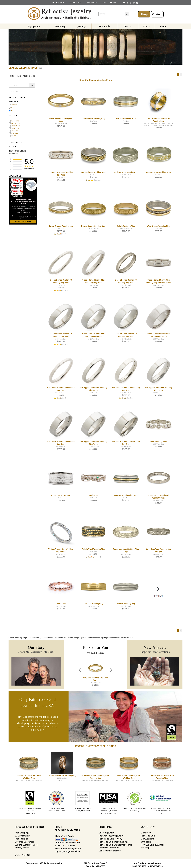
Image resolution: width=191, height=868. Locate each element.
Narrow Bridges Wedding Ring (61, 226)
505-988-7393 (156, 866)
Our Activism (147, 839)
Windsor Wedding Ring (126, 604)
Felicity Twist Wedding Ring (93, 549)
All (12, 111)
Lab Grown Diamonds (110, 851)
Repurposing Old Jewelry (111, 836)
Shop (144, 14)
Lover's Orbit (61, 604)
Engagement (34, 26)
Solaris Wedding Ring (126, 226)
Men (13, 108)
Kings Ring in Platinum (61, 495)
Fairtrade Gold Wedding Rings (114, 842)
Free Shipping (22, 833)
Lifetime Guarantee (24, 842)
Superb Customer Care (26, 845)
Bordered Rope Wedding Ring (93, 172)
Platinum (15, 131)
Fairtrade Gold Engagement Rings (116, 845)
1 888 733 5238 (139, 866)
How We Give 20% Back (153, 845)
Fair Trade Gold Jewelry (110, 839)
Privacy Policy (22, 848)
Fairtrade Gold (148, 836)
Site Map (145, 848)
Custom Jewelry (107, 833)
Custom (157, 14)
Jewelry (82, 26)
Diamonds (105, 26)
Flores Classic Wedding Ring (93, 118)
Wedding (60, 26)
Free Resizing (21, 839)
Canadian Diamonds (109, 848)
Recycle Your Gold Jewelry (68, 849)
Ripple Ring (93, 495)
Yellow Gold (16, 123)
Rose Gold (15, 128)
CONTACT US (23, 855)
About (163, 26)
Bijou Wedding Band (158, 441)
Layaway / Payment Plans (68, 851)
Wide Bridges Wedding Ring (159, 226)
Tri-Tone (14, 133)
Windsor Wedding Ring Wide (126, 495)
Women (14, 105)
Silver (13, 136)
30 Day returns (22, 836)
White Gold (16, 126)
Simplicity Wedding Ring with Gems (95, 679)
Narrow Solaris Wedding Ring (93, 226)
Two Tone (15, 121)
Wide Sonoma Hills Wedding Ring (62, 775)
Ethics (146, 26)
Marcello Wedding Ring (126, 118)
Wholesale (146, 842)
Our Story (146, 833)
